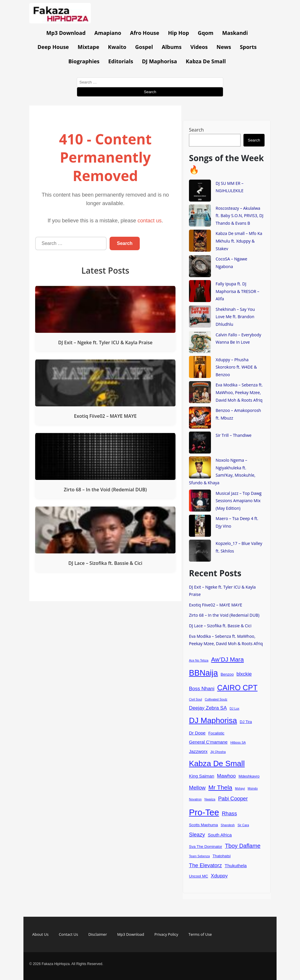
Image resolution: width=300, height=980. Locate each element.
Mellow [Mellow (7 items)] (197, 788)
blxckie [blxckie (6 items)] (244, 674)
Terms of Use (200, 934)
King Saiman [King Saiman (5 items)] (202, 776)
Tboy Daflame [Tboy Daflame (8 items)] (243, 846)
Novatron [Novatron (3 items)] (195, 799)
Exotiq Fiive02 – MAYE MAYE (215, 605)
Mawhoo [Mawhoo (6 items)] (226, 776)
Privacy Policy (166, 934)
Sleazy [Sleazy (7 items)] (197, 835)
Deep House (53, 47)
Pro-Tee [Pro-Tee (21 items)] (204, 812)
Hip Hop (178, 33)
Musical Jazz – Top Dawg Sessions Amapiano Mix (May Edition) (239, 501)
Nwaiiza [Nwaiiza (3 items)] (210, 799)
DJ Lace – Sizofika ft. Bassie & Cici (220, 626)
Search (196, 130)
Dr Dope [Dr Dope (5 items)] (197, 733)
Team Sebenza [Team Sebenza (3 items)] (199, 856)
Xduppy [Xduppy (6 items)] (219, 876)
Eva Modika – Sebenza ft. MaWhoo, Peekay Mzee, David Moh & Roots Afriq (239, 392)
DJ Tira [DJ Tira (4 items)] (246, 722)
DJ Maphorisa (159, 61)
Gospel (144, 47)
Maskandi (235, 33)
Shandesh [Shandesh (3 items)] (228, 825)
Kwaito (117, 47)
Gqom (206, 33)
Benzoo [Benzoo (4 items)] (227, 674)
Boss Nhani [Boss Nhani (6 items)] (202, 689)
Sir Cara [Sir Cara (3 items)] (243, 825)
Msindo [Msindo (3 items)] (253, 788)
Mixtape (88, 47)
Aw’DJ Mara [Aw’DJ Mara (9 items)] (227, 659)
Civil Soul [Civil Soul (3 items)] (195, 699)
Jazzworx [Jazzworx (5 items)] (198, 751)
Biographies (84, 61)
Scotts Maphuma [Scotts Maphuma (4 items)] (203, 825)
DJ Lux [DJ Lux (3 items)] (235, 708)
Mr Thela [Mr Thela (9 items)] (220, 787)
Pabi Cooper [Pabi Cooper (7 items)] (233, 799)
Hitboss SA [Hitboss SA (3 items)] (238, 742)
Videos (199, 47)
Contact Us (69, 934)
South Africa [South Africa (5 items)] (220, 835)
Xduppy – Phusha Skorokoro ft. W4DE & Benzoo (236, 367)
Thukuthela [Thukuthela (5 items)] (236, 866)
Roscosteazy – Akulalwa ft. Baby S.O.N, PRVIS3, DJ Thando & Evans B (240, 216)
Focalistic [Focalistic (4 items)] (216, 733)
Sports (248, 47)
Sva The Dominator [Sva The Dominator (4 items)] (206, 847)
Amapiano (108, 33)
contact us (150, 221)
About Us (40, 934)
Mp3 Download (66, 33)
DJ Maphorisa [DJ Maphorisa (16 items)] (213, 720)
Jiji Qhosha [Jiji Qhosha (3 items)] (218, 752)
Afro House (145, 33)
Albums (172, 47)
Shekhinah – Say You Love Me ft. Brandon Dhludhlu (235, 317)
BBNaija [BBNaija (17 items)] (203, 673)
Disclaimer (98, 934)
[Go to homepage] (60, 22)
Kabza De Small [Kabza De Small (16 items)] (217, 763)
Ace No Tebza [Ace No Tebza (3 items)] (199, 660)
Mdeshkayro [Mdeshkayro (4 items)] (249, 776)
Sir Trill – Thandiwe (233, 435)
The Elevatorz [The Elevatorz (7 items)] (205, 865)
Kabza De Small (206, 61)
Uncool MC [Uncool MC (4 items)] (198, 876)
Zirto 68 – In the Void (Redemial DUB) (224, 615)
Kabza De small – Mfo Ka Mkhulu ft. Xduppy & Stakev (239, 241)
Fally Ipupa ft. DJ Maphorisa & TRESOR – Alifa (237, 291)
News (224, 47)
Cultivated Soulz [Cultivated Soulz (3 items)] (216, 699)
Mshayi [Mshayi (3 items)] (240, 788)
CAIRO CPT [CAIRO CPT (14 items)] (237, 688)
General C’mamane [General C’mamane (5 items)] (208, 742)
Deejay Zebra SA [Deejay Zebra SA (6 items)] (208, 708)
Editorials (121, 61)
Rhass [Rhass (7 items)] (229, 813)
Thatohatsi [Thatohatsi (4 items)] (222, 856)
